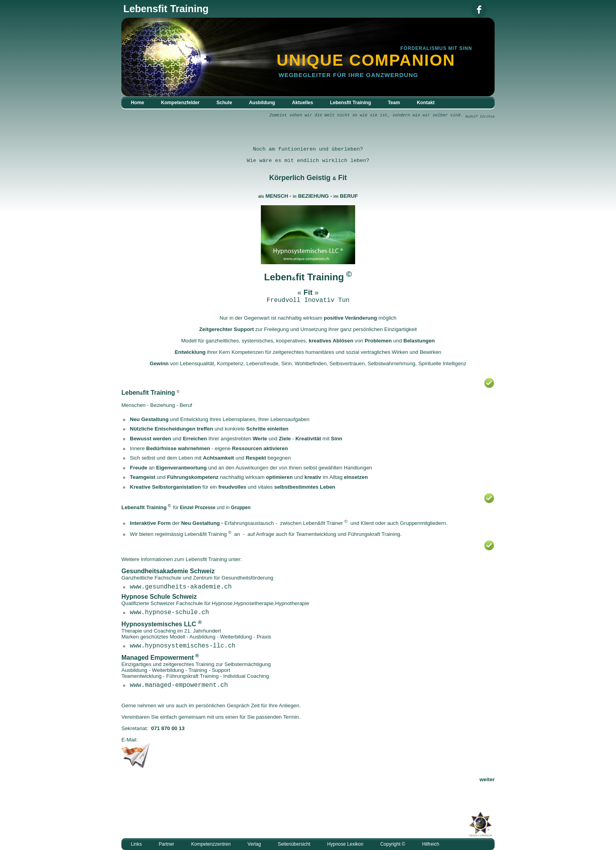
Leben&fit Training (206, 534)
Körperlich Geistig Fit (308, 178)
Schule (224, 103)
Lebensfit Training (350, 103)
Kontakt (426, 103)
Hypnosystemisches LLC (159, 624)
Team (394, 103)
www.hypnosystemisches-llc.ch (183, 646)
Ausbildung (262, 103)
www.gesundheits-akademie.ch (181, 587)
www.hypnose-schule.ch (170, 613)
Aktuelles (302, 103)
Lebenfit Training (304, 277)
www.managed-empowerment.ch (179, 685)
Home (137, 103)
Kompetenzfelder (180, 103)
